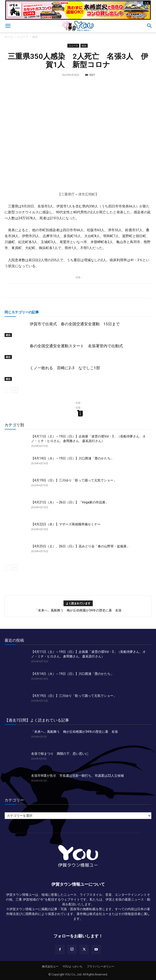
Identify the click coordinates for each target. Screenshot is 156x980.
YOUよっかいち (73, 966)
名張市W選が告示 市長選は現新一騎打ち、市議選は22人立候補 (77, 776)
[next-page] (15, 390)
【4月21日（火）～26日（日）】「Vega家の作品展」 (70, 502)
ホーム (9, 37)
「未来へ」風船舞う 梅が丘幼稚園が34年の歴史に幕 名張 (78, 610)
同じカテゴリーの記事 (22, 312)
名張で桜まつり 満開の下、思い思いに (60, 754)
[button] (8, 26)
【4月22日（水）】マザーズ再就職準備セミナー (66, 524)
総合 (35, 37)
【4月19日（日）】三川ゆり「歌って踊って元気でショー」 (74, 480)
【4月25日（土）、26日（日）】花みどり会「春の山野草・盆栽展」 (80, 546)
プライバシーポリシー (100, 966)
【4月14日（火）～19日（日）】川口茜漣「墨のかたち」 (72, 458)
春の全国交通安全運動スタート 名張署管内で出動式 (76, 346)
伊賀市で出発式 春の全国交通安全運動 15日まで (75, 324)
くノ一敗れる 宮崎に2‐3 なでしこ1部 (65, 368)
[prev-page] (7, 390)
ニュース (23, 37)
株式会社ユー (50, 966)
